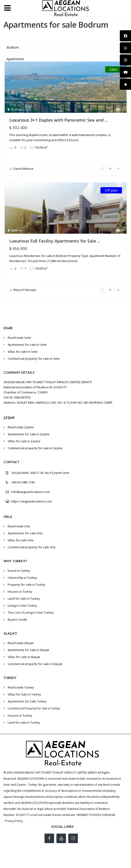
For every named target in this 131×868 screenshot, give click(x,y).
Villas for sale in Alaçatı (24, 657)
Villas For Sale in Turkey (24, 694)
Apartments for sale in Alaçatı (28, 650)
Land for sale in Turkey (24, 599)
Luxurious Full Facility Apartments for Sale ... (55, 241)
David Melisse (23, 169)
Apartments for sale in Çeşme (29, 434)
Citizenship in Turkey (22, 578)
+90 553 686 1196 (23, 482)
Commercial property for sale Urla (32, 547)
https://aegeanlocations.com (31, 501)
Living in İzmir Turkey (22, 605)
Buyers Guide (17, 619)
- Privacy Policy (13, 821)
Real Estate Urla (19, 526)
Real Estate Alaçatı (21, 643)
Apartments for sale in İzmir (27, 345)
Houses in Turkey (20, 592)
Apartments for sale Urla (25, 533)
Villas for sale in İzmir (23, 352)
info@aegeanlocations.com (31, 492)
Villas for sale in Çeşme (24, 441)
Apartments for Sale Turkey (27, 701)
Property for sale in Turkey (27, 585)
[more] (74, 140)
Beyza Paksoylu (25, 290)
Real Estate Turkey (21, 687)
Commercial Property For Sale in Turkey (34, 708)
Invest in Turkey (19, 571)
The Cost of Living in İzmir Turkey (31, 612)
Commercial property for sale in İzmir (34, 359)
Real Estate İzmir (19, 338)
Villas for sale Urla (21, 540)
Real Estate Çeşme (21, 427)
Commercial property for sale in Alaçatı (35, 664)
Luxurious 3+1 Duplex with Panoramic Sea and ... (58, 120)
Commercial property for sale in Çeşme (35, 448)
